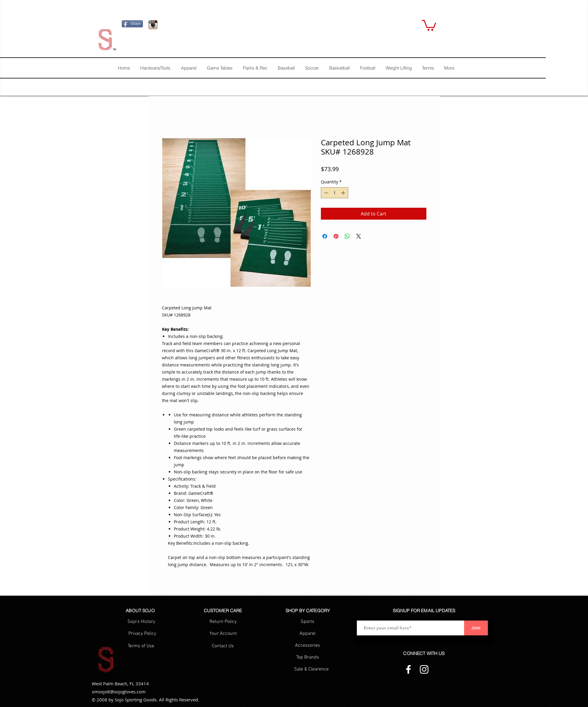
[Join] (476, 628)
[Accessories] (308, 645)
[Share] (132, 24)
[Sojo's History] (141, 622)
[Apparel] (308, 634)
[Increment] (344, 193)
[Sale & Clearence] (311, 669)
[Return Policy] (223, 622)
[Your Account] (223, 634)
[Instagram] (424, 669)
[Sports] (308, 622)
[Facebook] (408, 669)
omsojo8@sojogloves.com (119, 692)
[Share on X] (359, 236)
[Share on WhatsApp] (347, 236)
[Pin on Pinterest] (336, 236)
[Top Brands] (308, 657)
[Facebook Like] (198, 26)
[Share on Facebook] (325, 236)
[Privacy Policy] (142, 634)
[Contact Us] (223, 646)
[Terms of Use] (141, 646)
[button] (429, 25)
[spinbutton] (335, 193)
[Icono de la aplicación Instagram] (153, 25)
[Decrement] (325, 193)
